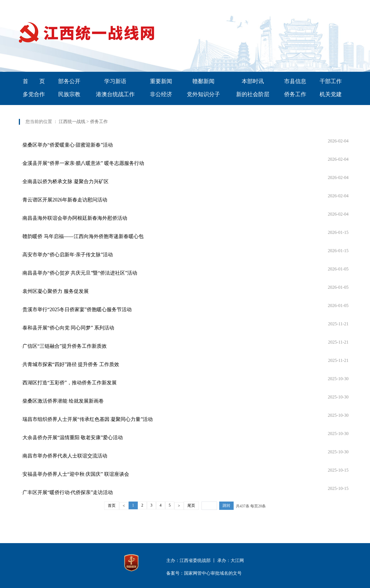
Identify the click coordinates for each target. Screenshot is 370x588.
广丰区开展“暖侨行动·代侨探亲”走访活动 (68, 492)
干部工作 (331, 81)
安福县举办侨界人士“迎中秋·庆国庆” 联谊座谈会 (76, 474)
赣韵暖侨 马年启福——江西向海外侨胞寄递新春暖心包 (83, 236)
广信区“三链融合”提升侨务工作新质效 (65, 346)
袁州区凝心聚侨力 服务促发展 (56, 291)
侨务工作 (295, 94)
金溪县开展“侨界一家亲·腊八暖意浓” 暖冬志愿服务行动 (83, 163)
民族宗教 (69, 94)
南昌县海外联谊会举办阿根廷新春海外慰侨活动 (75, 218)
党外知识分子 (203, 94)
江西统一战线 (72, 122)
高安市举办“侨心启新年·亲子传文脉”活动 (68, 255)
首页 (112, 506)
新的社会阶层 (253, 94)
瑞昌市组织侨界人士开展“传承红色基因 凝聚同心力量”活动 (88, 419)
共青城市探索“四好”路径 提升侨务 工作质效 (71, 364)
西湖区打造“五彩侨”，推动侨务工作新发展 (70, 383)
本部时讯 (253, 81)
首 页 (34, 81)
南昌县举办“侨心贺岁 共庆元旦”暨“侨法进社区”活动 (80, 273)
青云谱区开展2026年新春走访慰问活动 (65, 200)
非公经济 (161, 94)
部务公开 (69, 81)
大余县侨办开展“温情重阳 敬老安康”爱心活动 (73, 438)
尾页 (191, 506)
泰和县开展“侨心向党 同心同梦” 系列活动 (68, 328)
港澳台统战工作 (115, 94)
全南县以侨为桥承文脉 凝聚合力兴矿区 (66, 181)
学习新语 (115, 81)
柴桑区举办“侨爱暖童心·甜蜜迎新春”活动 (68, 145)
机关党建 (331, 94)
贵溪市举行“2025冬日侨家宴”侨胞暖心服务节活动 (77, 310)
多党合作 (34, 94)
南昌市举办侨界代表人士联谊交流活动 (65, 456)
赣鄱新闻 (203, 81)
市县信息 (295, 81)
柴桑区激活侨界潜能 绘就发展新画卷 (63, 401)
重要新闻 (161, 81)
